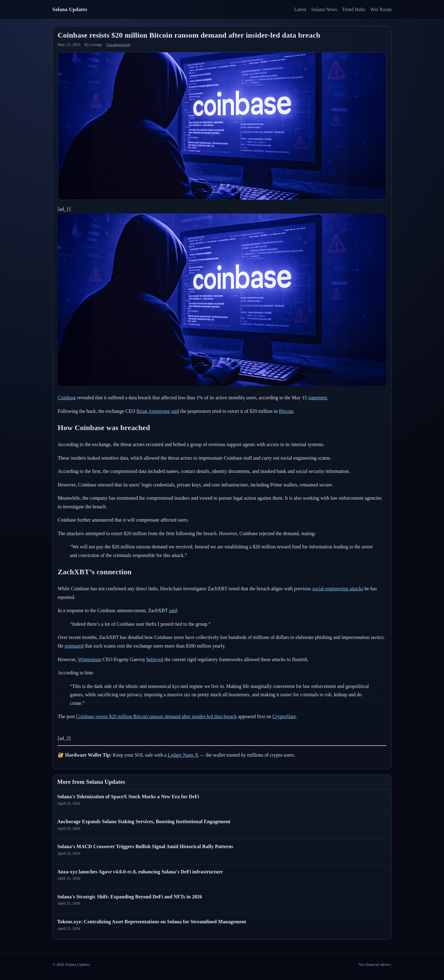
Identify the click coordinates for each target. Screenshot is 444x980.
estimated (74, 646)
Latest (300, 9)
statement (317, 398)
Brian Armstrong (153, 411)
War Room (381, 9)
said (175, 411)
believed (155, 659)
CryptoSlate (284, 716)
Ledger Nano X (183, 755)
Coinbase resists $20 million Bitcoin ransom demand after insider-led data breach (156, 716)
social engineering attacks (338, 589)
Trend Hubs (354, 9)
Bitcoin (286, 411)
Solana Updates (70, 9)
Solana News (324, 9)
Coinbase (67, 398)
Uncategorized (118, 45)
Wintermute (90, 659)
